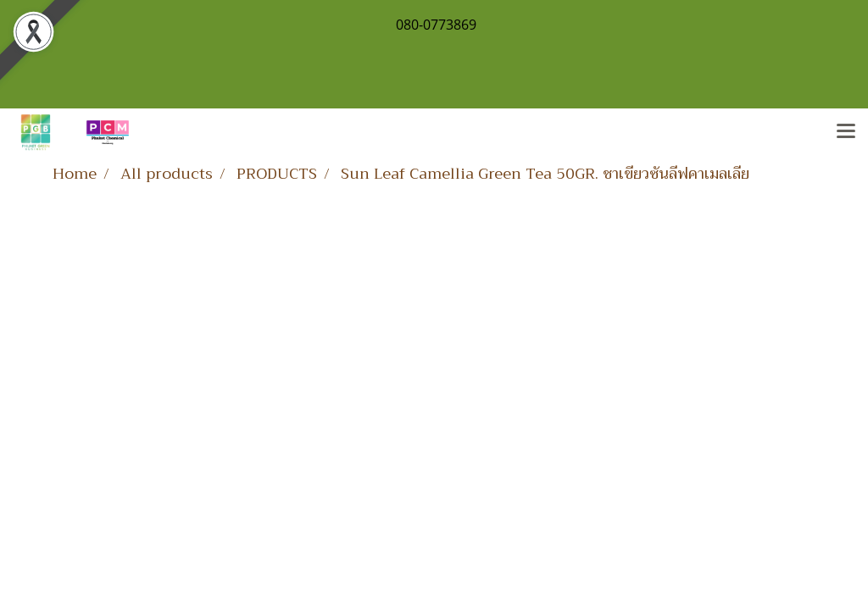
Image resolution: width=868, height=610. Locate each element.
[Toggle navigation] (846, 132)
